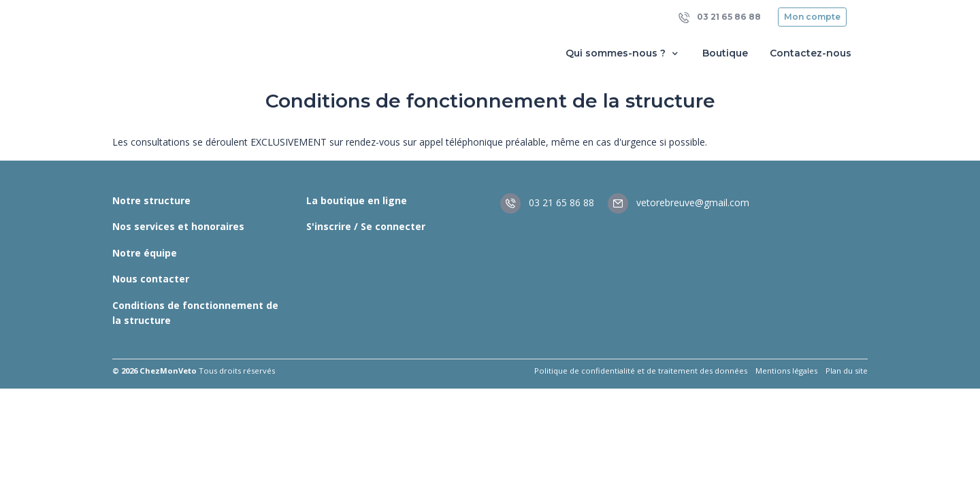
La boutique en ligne (357, 200)
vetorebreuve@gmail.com (679, 202)
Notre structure (151, 200)
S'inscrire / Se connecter (366, 226)
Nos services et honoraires (178, 226)
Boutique (725, 53)
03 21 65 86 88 (720, 17)
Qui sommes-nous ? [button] (623, 53)
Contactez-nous (811, 53)
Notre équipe (145, 253)
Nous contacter (151, 279)
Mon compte (812, 17)
